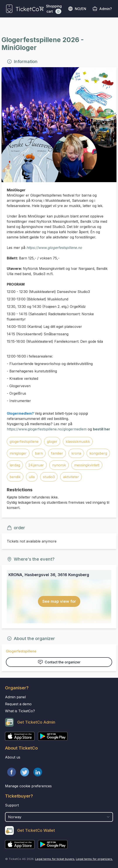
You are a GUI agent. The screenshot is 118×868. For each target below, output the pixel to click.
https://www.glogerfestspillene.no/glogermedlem (47, 429)
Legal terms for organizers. (94, 859)
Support (12, 805)
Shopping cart (54, 9)
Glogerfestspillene (21, 651)
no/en (77, 9)
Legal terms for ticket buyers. (55, 859)
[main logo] (23, 9)
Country (13, 810)
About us (13, 757)
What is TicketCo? (20, 711)
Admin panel (15, 697)
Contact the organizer (59, 662)
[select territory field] (59, 817)
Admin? (106, 9)
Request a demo (18, 704)
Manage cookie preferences (28, 786)
